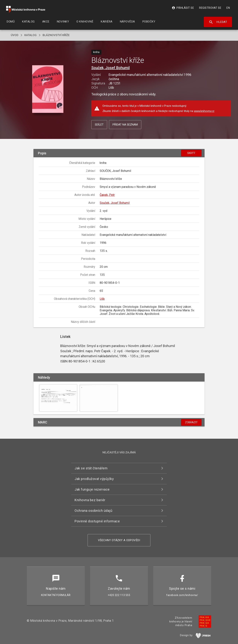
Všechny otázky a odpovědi (119, 540)
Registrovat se (210, 8)
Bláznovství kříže (56, 35)
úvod (15, 35)
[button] (48, 89)
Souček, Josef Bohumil (111, 68)
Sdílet (99, 125)
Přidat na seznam (125, 125)
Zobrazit (191, 422)
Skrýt (191, 153)
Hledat (218, 22)
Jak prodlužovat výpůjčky (94, 479)
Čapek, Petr (107, 195)
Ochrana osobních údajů (93, 511)
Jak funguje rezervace (92, 489)
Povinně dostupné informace (97, 521)
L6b (102, 299)
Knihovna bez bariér (90, 500)
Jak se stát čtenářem (91, 468)
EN (228, 8)
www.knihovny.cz (204, 111)
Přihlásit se (183, 8)
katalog (30, 35)
